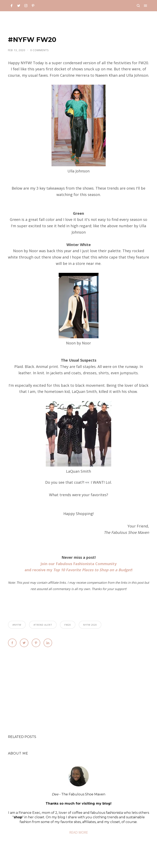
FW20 (68, 625)
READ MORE (79, 832)
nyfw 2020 (90, 625)
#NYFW (17, 625)
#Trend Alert (43, 625)
